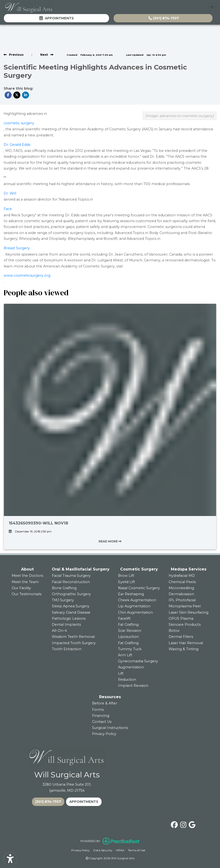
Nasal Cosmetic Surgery (139, 588)
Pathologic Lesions (69, 618)
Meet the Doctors (27, 576)
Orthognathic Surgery (71, 594)
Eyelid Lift (126, 582)
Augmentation (131, 667)
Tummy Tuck (130, 649)
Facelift (124, 618)
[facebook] (174, 824)
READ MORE (110, 541)
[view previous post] (14, 55)
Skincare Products (185, 625)
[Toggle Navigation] (212, 7)
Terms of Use (137, 850)
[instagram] (183, 824)
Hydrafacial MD (182, 576)
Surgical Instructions (110, 728)
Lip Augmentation (134, 606)
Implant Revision (133, 686)
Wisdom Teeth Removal (73, 637)
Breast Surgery (17, 248)
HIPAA (120, 850)
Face (8, 209)
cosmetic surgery (19, 123)
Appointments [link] (57, 18)
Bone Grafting (64, 588)
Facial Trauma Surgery (71, 576)
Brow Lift (126, 576)
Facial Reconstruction (71, 582)
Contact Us (102, 722)
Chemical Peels (182, 582)
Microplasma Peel (185, 606)
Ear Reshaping (131, 594)
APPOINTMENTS (84, 802)
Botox (174, 631)
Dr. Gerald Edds (17, 145)
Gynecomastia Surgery (138, 661)
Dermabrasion (181, 594)
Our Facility (21, 588)
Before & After (105, 703)
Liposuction (128, 637)
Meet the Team (25, 582)
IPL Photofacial (182, 600)
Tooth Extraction (67, 649)
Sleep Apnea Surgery (71, 606)
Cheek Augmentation (137, 600)
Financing (101, 716)
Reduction (127, 680)
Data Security (103, 850)
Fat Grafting (128, 625)
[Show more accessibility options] (10, 859)
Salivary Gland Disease (71, 612)
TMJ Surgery (63, 600)
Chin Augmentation (135, 612)
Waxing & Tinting (184, 649)
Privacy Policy (104, 734)
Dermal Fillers (181, 637)
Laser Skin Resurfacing (189, 612)
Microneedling (181, 588)
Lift (121, 673)
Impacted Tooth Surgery (74, 643)
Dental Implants (66, 625)
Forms (98, 710)
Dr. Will (10, 193)
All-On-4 (59, 631)
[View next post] (47, 55)
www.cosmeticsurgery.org (27, 275)
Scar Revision (130, 631)
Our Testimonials (27, 594)
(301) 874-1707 (164, 18)
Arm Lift (125, 655)
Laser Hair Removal (186, 643)
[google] (192, 824)
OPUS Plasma (181, 618)
